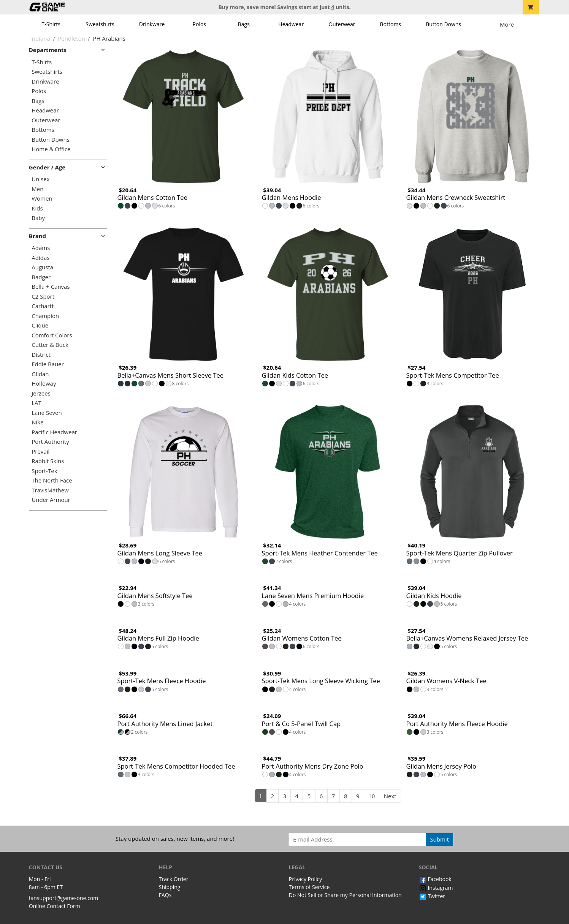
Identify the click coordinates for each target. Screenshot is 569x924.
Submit (439, 839)
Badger (41, 277)
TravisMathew (50, 490)
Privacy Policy (305, 879)
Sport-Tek (44, 471)
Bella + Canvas (51, 287)
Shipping (170, 887)
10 (372, 796)
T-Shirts (51, 24)
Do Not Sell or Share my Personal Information (345, 895)
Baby (38, 218)
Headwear (291, 24)
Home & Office (51, 149)
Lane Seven (47, 413)
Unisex (40, 179)
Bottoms (391, 24)
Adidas (40, 258)
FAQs (165, 895)
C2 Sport (43, 297)
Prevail (40, 452)
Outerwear (342, 24)
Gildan (40, 374)
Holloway (44, 384)
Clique (40, 325)
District (41, 355)
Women (42, 199)
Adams (41, 248)
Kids (37, 208)
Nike (37, 422)
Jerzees (41, 393)
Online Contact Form (55, 906)
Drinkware (152, 24)
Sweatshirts (100, 24)
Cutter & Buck (50, 345)
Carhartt (43, 306)
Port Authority (50, 442)
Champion (45, 316)
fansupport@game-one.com (64, 898)
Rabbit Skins (48, 461)
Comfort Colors (52, 335)
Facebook (435, 879)
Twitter (432, 896)
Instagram (436, 888)
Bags (244, 24)
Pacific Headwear (54, 432)
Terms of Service (309, 887)
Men (37, 189)
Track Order (174, 879)
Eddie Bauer (48, 364)
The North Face (52, 480)
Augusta (42, 267)
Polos (199, 24)
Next (390, 796)
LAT (36, 403)
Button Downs (443, 24)
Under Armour (51, 500)
